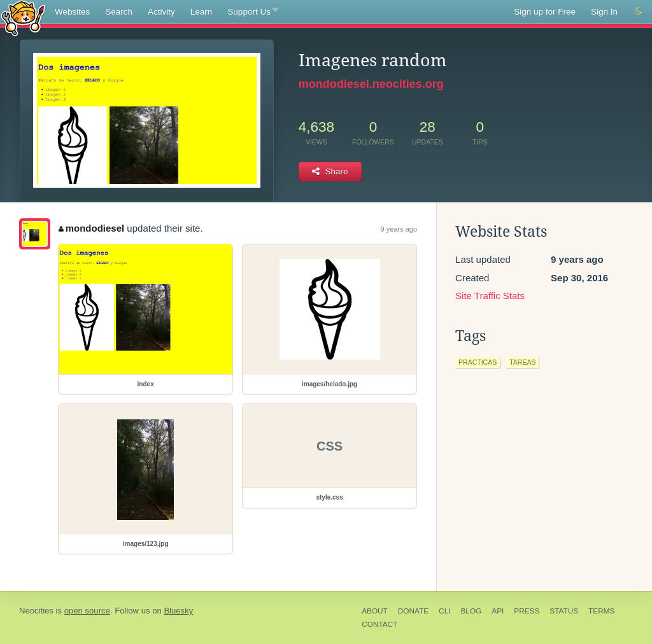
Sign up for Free (545, 12)
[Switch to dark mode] (639, 11)
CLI (444, 611)
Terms (601, 611)
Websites (72, 12)
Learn (202, 12)
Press (527, 611)
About (375, 611)
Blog (471, 611)
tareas (522, 362)
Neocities (36, 611)
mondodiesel (91, 228)
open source (87, 611)
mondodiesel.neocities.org (371, 84)
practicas (478, 362)
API (498, 611)
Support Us (252, 12)
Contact (379, 624)
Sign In (604, 12)
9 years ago (399, 229)
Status (564, 611)
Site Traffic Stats (490, 296)
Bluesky (178, 611)
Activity (161, 12)
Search (119, 12)
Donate (413, 611)
